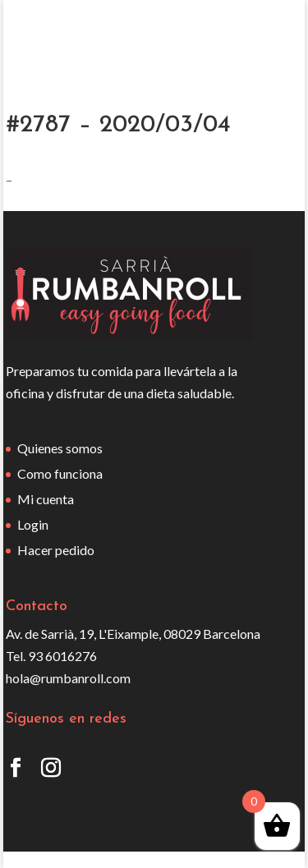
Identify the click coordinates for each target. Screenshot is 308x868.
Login (33, 524)
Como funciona (60, 473)
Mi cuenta (46, 499)
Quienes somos (60, 448)
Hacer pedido (56, 550)
